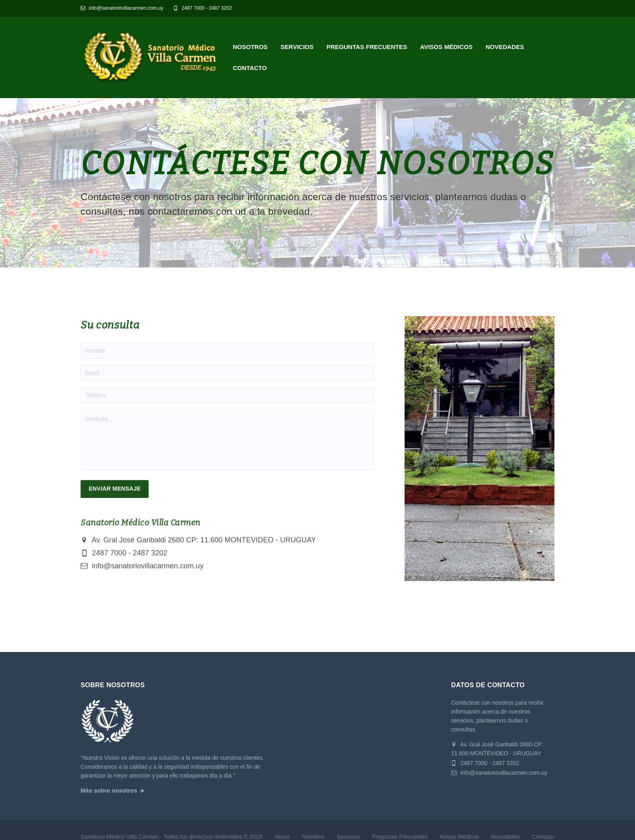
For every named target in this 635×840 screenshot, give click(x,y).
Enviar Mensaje (115, 497)
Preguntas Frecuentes (367, 47)
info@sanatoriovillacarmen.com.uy (122, 8)
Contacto (250, 68)
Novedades (505, 47)
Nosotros (250, 47)
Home (282, 837)
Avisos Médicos (446, 47)
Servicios (297, 47)
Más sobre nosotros (109, 791)
